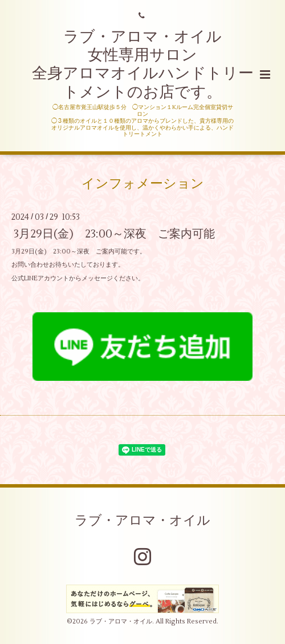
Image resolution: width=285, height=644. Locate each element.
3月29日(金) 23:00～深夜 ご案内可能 (114, 234)
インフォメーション (143, 184)
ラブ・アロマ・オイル (142, 521)
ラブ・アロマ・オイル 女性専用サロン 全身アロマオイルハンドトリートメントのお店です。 (143, 65)
